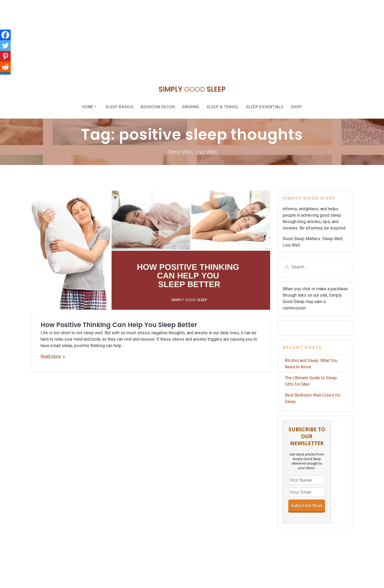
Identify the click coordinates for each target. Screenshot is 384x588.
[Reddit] (5, 67)
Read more (51, 356)
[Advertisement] (160, 37)
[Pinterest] (5, 56)
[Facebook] (5, 35)
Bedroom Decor (158, 107)
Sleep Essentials (265, 107)
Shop (296, 107)
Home (88, 107)
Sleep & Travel (223, 107)
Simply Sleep (192, 90)
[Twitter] (5, 46)
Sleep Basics (120, 107)
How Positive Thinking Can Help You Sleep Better (119, 325)
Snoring (191, 107)
